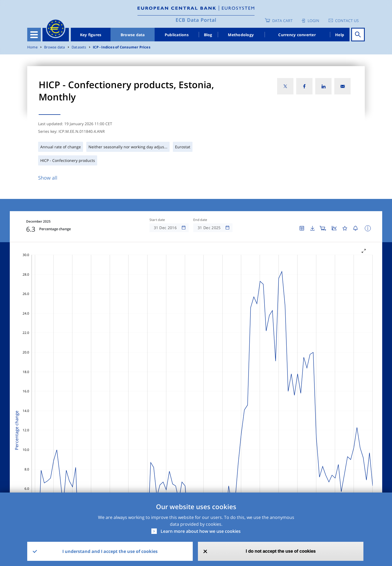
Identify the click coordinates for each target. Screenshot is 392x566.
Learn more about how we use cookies (201, 531)
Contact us (347, 21)
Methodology (241, 35)
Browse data (133, 35)
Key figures (91, 35)
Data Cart (282, 21)
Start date (157, 220)
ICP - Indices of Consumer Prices (122, 47)
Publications (177, 35)
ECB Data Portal (196, 20)
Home (32, 47)
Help (340, 35)
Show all (48, 178)
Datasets (79, 47)
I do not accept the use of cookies (281, 551)
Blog (208, 35)
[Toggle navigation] (34, 35)
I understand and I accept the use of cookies (110, 551)
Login (313, 21)
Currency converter (297, 35)
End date (200, 220)
